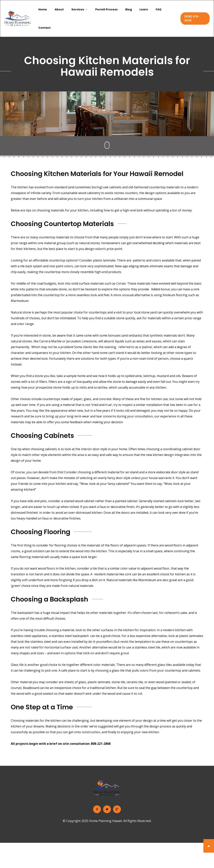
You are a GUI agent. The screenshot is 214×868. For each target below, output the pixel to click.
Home (43, 9)
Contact (44, 28)
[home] (18, 18)
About (59, 9)
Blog (129, 9)
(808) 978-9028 (192, 18)
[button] (79, 9)
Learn (144, 9)
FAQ (159, 9)
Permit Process (106, 9)
